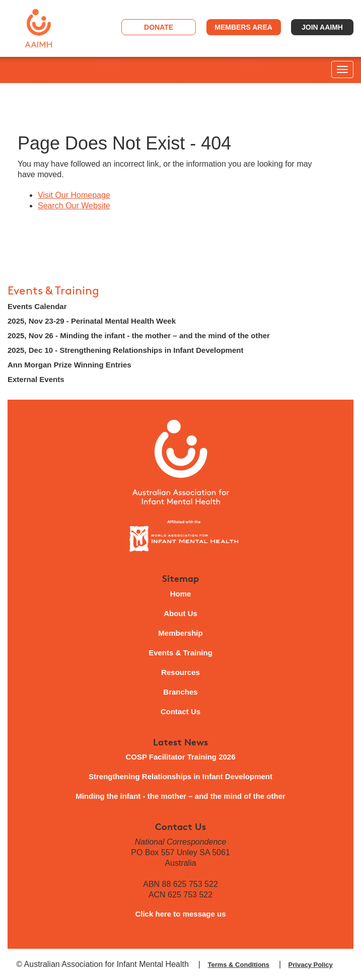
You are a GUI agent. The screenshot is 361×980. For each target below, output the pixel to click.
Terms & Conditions (238, 965)
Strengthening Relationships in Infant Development (180, 776)
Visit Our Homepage (74, 195)
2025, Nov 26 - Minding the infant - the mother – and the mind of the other (139, 335)
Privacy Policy (311, 965)
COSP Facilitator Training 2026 (180, 757)
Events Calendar (37, 306)
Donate (159, 27)
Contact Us (180, 711)
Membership (180, 633)
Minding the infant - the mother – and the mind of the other (180, 796)
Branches (180, 692)
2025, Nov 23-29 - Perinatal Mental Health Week (92, 321)
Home (181, 594)
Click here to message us (180, 914)
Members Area (243, 27)
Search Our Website (74, 206)
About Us (180, 613)
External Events (36, 379)
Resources (180, 672)
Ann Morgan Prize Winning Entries (69, 365)
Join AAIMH (322, 27)
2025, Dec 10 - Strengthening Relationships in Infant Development (125, 350)
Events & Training (53, 291)
